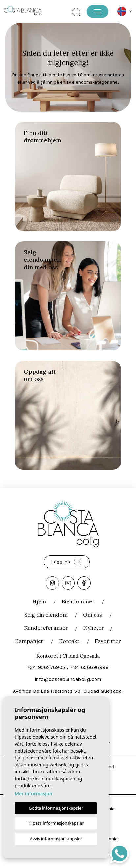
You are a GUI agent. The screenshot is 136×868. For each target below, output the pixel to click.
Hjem (39, 601)
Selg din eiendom (47, 615)
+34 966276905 (46, 667)
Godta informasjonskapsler (56, 808)
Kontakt (69, 641)
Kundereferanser (46, 628)
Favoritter (108, 641)
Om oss (93, 615)
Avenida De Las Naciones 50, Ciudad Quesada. (68, 691)
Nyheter (94, 628)
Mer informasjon (34, 794)
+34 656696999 (90, 667)
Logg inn (67, 562)
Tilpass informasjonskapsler (56, 823)
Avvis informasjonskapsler (56, 839)
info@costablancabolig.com (68, 679)
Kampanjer (29, 641)
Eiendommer (78, 601)
